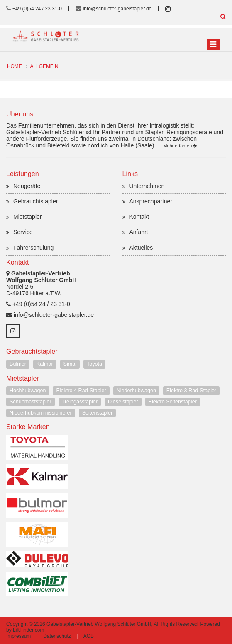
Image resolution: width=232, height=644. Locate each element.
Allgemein (44, 66)
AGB (89, 636)
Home (15, 66)
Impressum (18, 636)
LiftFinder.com (28, 630)
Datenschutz (57, 636)
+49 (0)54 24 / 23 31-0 (37, 9)
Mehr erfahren (180, 146)
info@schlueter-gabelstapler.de (117, 9)
